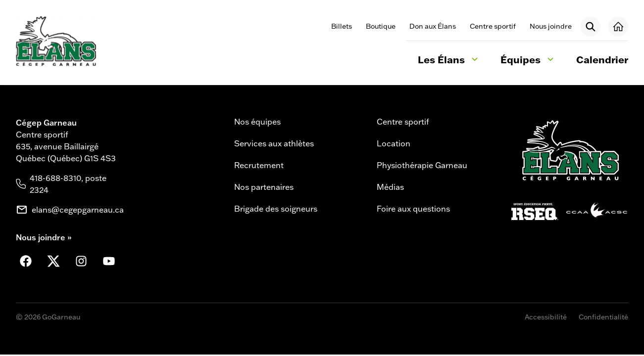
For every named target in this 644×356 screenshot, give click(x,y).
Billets (342, 26)
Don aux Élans (433, 26)
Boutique (381, 26)
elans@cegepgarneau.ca (78, 210)
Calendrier (602, 59)
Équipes (528, 61)
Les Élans (449, 61)
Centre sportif (493, 26)
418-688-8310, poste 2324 (68, 184)
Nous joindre (551, 26)
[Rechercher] (591, 27)
